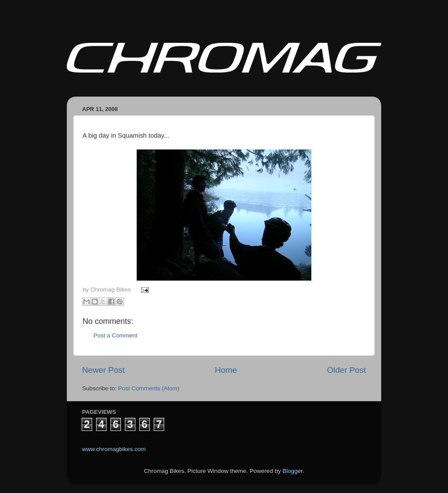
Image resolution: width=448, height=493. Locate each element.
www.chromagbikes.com (114, 449)
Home (226, 370)
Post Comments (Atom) (149, 388)
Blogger (293, 471)
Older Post (346, 370)
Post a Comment (115, 335)
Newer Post (103, 370)
